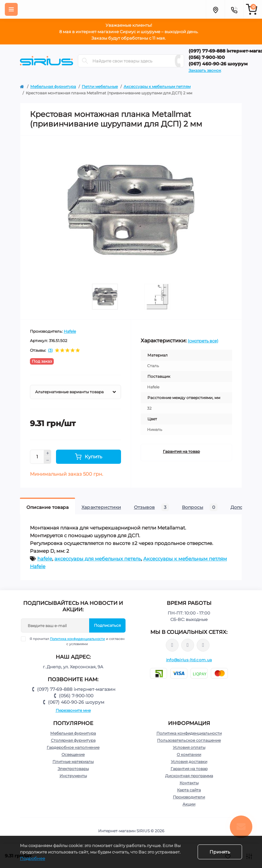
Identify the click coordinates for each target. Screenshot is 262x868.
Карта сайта (189, 790)
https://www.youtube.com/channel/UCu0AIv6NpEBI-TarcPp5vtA (203, 645)
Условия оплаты (189, 747)
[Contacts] (234, 9)
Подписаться (107, 625)
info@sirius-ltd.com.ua (189, 660)
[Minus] (48, 461)
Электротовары (73, 769)
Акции (189, 804)
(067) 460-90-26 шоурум (76, 702)
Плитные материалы (73, 762)
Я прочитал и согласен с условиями (77, 641)
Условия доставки (189, 762)
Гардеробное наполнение (73, 747)
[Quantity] (37, 457)
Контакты (189, 783)
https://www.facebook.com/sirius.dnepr (172, 645)
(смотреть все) (203, 341)
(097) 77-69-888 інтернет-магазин (76, 689)
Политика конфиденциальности (77, 639)
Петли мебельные (100, 86)
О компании (189, 754)
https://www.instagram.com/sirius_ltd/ (188, 645)
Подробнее (33, 858)
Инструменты (73, 776)
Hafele (70, 331)
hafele (45, 559)
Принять (220, 852)
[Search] (85, 61)
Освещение (73, 754)
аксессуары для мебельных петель (98, 559)
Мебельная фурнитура (53, 86)
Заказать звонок (205, 70)
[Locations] (215, 9)
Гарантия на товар (181, 451)
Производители (189, 797)
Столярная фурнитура (73, 740)
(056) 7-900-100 (76, 696)
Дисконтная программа (189, 776)
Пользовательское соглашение (189, 740)
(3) (50, 350)
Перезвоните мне (73, 710)
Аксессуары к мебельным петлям (157, 86)
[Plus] (48, 453)
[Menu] (11, 9)
